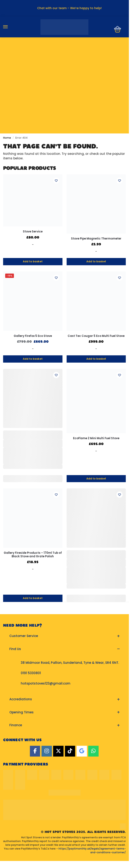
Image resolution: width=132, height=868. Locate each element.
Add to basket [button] (33, 261)
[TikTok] (70, 751)
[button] (64, 636)
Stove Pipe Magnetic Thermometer (96, 239)
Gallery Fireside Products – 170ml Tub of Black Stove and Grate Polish (33, 555)
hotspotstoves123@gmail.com (46, 683)
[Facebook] (35, 751)
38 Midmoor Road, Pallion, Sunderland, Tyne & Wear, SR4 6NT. (70, 663)
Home (7, 138)
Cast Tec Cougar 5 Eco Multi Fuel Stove (96, 336)
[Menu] (9, 27)
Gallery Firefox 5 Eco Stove (33, 336)
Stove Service (33, 232)
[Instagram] (47, 751)
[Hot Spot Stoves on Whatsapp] (93, 751)
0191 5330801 (31, 673)
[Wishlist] (56, 181)
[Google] (82, 751)
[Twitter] (58, 751)
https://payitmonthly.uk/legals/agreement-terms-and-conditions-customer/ (92, 850)
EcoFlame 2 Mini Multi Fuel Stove (96, 438)
